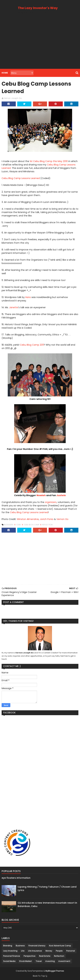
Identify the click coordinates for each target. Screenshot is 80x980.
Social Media (9, 961)
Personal (71, 951)
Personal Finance (12, 956)
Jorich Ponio (47, 519)
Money (49, 951)
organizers (51, 502)
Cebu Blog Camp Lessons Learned (21, 178)
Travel (39, 961)
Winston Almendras (28, 519)
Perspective (30, 956)
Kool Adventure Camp (60, 946)
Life (23, 951)
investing (50, 961)
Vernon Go (62, 519)
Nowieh (41, 495)
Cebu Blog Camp (32, 525)
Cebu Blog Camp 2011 (32, 345)
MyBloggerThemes (55, 971)
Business (20, 946)
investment (64, 961)
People (59, 951)
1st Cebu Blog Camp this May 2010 (49, 161)
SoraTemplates (35, 971)
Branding (8, 946)
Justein (61, 495)
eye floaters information (16, 878)
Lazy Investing (10, 951)
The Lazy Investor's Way (38, 8)
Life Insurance (35, 951)
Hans (28, 297)
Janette (14, 307)
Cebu (19, 525)
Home (5, 73)
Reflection (47, 525)
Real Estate (45, 956)
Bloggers (9, 525)
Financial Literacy (37, 946)
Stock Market (26, 961)
